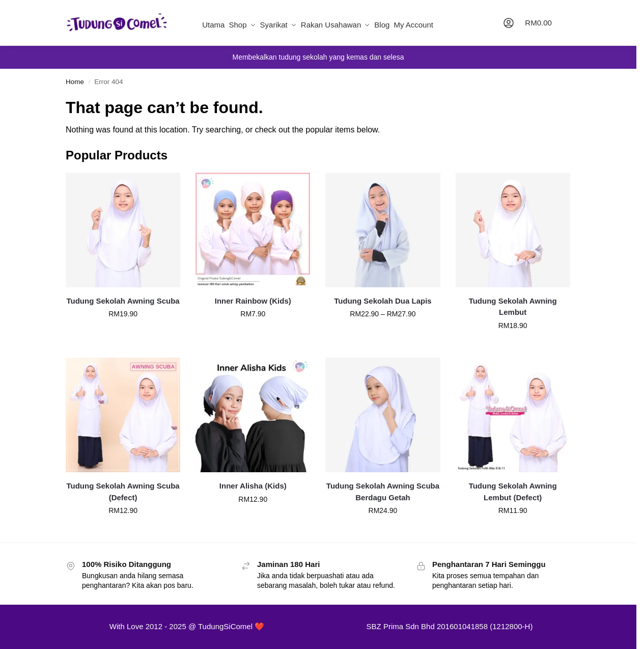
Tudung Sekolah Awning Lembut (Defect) (513, 492)
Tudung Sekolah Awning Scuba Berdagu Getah (383, 492)
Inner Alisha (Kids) (253, 486)
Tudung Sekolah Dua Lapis (383, 301)
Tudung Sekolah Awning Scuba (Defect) (123, 492)
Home (75, 82)
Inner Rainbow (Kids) (253, 301)
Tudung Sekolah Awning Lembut (513, 307)
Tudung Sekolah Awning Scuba (123, 301)
